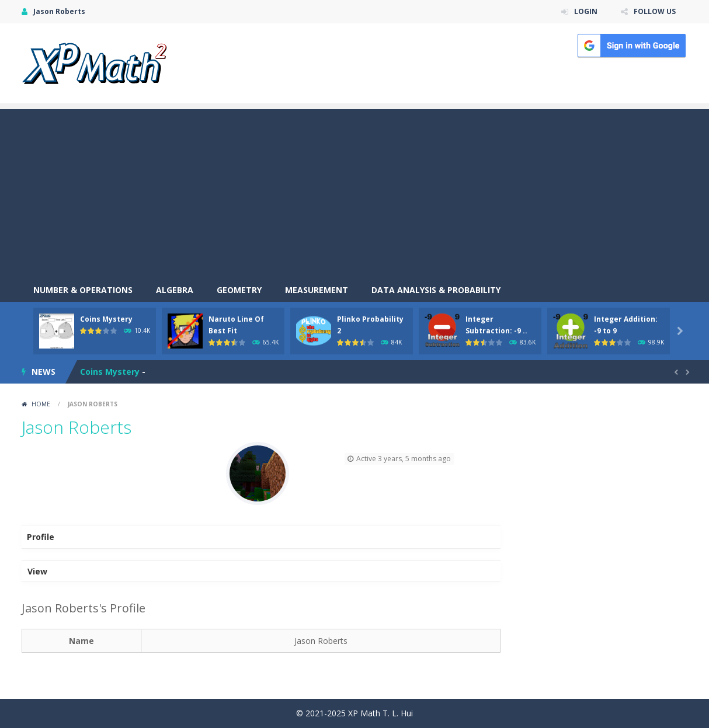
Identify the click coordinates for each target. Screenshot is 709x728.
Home (41, 404)
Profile (41, 537)
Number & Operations (83, 290)
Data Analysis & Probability (436, 290)
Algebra (175, 290)
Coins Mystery (106, 319)
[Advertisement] (354, 191)
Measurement (317, 290)
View (37, 571)
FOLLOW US (655, 11)
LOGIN (586, 11)
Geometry (239, 290)
